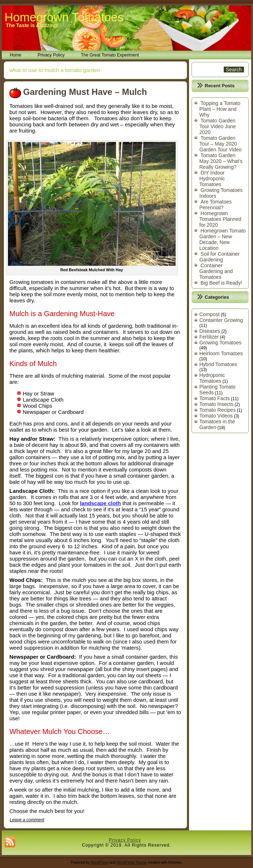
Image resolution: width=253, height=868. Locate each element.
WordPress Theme (132, 862)
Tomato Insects (216, 404)
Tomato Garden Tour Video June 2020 (218, 126)
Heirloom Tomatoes (221, 353)
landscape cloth (100, 503)
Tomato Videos (216, 416)
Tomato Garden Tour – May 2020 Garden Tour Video (221, 144)
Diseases (210, 331)
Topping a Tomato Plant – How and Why (220, 109)
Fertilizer (209, 337)
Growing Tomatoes (220, 343)
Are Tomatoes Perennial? (216, 205)
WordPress (100, 862)
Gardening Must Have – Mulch (85, 92)
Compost (210, 314)
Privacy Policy (51, 55)
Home (16, 55)
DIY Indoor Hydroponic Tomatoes (212, 179)
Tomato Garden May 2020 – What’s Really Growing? (221, 161)
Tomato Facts (215, 398)
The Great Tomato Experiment (110, 55)
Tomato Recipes (218, 410)
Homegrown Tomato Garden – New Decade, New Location (223, 239)
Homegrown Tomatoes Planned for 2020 (220, 219)
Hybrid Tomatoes (218, 364)
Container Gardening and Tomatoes (216, 271)
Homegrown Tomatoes (64, 17)
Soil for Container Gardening (220, 257)
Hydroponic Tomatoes (212, 378)
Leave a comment (27, 820)
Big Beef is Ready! (221, 283)
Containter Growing (221, 320)
